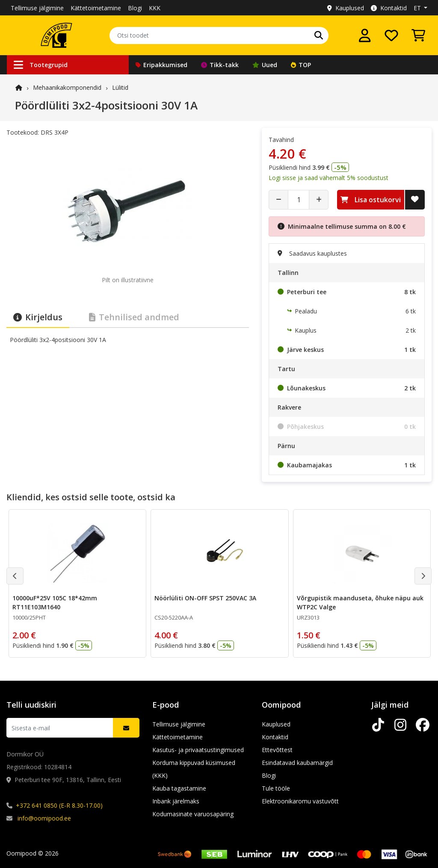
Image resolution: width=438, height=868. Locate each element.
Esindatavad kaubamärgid (297, 763)
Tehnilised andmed (134, 317)
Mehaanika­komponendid (67, 87)
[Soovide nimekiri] (391, 35)
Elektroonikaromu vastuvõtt (300, 801)
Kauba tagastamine (179, 788)
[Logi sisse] (365, 35)
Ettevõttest (277, 750)
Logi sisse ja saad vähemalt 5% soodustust (328, 178)
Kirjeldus (38, 317)
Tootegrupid (41, 65)
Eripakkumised (161, 65)
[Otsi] (319, 35)
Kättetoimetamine (96, 8)
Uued (265, 65)
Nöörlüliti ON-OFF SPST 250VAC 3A (205, 598)
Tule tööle (276, 788)
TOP (301, 65)
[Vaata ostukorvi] (418, 35)
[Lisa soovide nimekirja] (415, 200)
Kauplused (346, 8)
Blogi (135, 8)
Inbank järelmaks (176, 801)
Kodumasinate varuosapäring (193, 814)
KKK (155, 8)
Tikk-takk (220, 65)
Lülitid (120, 87)
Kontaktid (389, 8)
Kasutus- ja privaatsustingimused (198, 750)
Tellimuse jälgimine (37, 8)
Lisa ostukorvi (371, 200)
